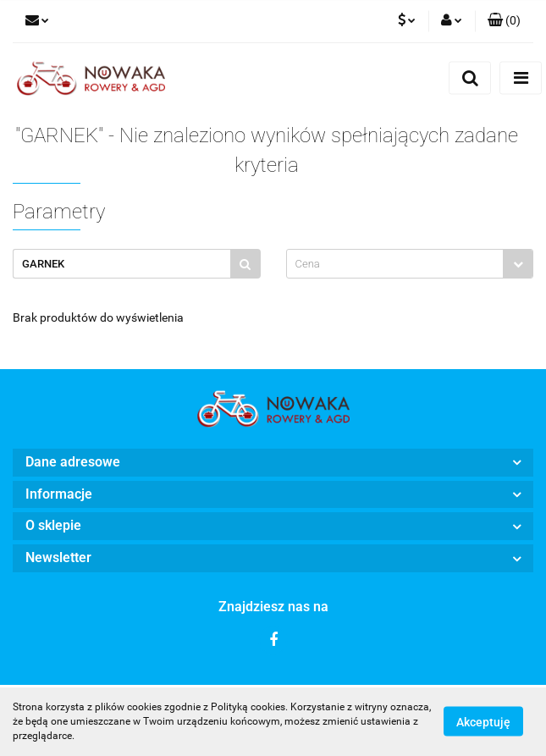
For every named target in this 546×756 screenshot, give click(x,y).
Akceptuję (483, 722)
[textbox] (395, 264)
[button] (504, 21)
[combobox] (410, 264)
